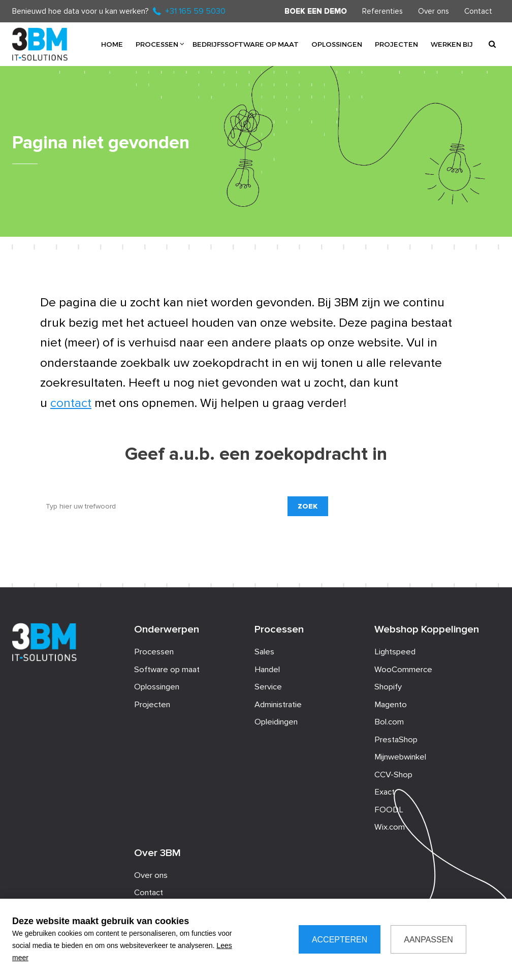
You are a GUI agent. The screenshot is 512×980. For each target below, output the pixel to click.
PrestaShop (396, 740)
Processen (157, 44)
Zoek (308, 506)
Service (268, 687)
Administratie (278, 705)
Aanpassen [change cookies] (428, 940)
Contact (478, 11)
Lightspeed (395, 652)
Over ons (434, 11)
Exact (385, 792)
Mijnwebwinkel (400, 757)
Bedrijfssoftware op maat (246, 44)
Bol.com (389, 722)
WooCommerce (403, 670)
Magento (391, 705)
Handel (267, 670)
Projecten (396, 44)
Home (112, 44)
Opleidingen (276, 722)
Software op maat (167, 670)
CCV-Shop (393, 775)
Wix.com (390, 827)
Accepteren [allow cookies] (340, 940)
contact (71, 403)
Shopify (388, 687)
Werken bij (452, 44)
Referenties (382, 11)
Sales (264, 652)
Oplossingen (337, 44)
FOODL (389, 810)
